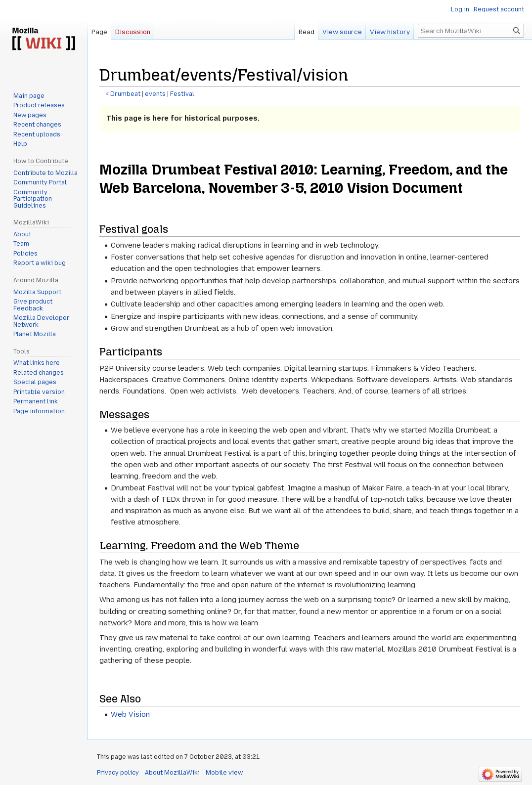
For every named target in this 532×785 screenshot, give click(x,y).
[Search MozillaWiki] (471, 31)
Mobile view (224, 773)
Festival (182, 94)
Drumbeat (125, 94)
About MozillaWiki (172, 773)
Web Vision (130, 714)
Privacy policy (118, 773)
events (155, 94)
